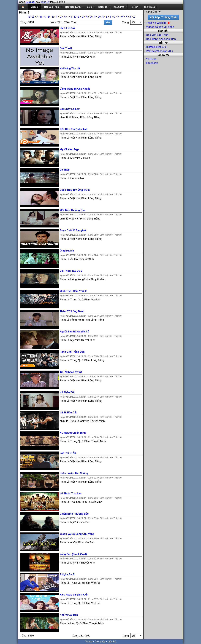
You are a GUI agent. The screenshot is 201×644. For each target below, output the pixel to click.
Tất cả (31, 17)
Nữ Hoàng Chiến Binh (73, 433)
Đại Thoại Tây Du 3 (71, 271)
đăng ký (45, 2)
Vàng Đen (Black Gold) (73, 554)
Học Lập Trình (52, 7)
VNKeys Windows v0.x (159, 51)
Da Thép (65, 170)
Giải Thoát (66, 48)
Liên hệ (112, 642)
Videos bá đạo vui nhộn (160, 27)
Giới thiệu (100, 642)
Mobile (89, 642)
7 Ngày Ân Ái (67, 574)
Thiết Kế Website (158, 23)
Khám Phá (119, 7)
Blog (89, 7)
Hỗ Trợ (134, 7)
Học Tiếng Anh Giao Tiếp (161, 39)
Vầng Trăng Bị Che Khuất (75, 89)
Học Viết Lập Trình (157, 35)
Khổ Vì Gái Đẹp (69, 615)
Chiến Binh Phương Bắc (74, 514)
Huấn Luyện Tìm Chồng (74, 473)
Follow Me (163, 55)
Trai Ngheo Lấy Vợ (71, 372)
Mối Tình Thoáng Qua (73, 210)
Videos (34, 7)
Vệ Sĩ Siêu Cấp (68, 413)
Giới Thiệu (149, 7)
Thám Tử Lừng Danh (72, 311)
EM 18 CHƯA (67, 28)
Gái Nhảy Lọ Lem (70, 109)
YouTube (151, 59)
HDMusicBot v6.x (156, 47)
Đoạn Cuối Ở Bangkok (73, 230)
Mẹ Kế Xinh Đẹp (69, 149)
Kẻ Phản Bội (67, 392)
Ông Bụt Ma (67, 251)
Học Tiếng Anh (73, 7)
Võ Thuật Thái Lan (71, 493)
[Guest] (30, 2)
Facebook (152, 63)
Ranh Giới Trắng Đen (72, 352)
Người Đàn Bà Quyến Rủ (74, 332)
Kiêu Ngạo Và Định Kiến (74, 595)
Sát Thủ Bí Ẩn (68, 453)
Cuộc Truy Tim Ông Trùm (75, 190)
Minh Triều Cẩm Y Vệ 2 (73, 291)
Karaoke (103, 7)
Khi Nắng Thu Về (70, 68)
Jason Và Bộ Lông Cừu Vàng (77, 534)
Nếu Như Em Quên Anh (74, 129)
